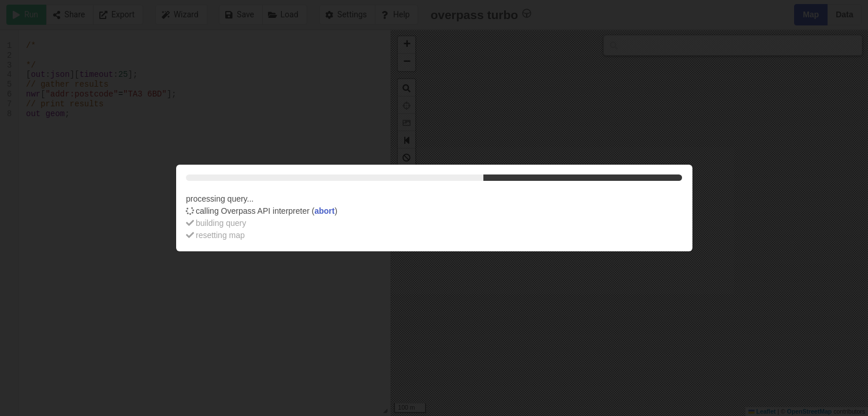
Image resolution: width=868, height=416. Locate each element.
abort (324, 211)
